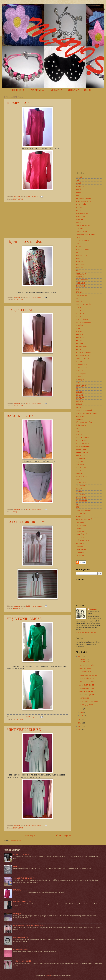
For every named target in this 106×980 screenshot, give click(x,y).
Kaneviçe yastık (81, 374)
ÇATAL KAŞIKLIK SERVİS (28, 522)
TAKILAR (79, 489)
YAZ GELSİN (80, 537)
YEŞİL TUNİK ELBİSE (24, 619)
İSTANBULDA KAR (82, 359)
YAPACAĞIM (80, 522)
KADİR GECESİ (81, 368)
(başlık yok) (17, 914)
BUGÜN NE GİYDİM (83, 226)
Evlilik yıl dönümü (82, 295)
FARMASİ (79, 301)
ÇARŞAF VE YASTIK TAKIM (85, 235)
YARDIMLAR (80, 531)
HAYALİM (79, 340)
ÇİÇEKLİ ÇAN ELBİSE (24, 242)
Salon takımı (80, 465)
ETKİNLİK (79, 292)
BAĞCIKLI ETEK (20, 416)
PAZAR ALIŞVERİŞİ (82, 437)
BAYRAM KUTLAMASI (83, 198)
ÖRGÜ (78, 428)
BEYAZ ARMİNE (81, 204)
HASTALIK (79, 334)
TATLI (78, 507)
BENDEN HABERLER (83, 201)
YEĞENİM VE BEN (82, 540)
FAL (77, 298)
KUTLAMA (79, 407)
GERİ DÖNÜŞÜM (82, 319)
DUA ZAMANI (80, 277)
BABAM (78, 192)
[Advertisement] (38, 220)
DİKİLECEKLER (81, 256)
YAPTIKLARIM (81, 525)
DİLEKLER (79, 268)
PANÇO (78, 431)
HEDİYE (78, 350)
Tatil (77, 504)
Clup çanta (79, 228)
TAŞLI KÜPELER (82, 501)
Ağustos (83, 659)
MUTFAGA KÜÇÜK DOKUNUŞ (86, 413)
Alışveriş (79, 183)
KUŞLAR (79, 404)
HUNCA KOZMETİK (82, 356)
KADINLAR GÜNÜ (82, 365)
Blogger (48, 975)
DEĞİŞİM (79, 247)
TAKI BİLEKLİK (81, 483)
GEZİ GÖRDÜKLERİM (83, 322)
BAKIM (78, 195)
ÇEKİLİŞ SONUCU (82, 241)
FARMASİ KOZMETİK (83, 304)
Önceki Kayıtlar (64, 835)
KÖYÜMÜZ (79, 395)
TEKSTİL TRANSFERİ (83, 510)
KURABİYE (79, 401)
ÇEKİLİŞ (79, 238)
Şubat (82, 712)
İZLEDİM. (79, 362)
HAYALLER (79, 344)
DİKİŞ (15, 512)
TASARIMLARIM (81, 498)
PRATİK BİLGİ (81, 456)
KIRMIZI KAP (18, 103)
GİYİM (78, 328)
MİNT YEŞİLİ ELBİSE (24, 729)
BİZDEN (78, 210)
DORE (78, 271)
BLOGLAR (79, 219)
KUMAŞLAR (80, 398)
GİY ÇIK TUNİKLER (86, 692)
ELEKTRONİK (81, 286)
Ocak (82, 715)
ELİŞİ (78, 289)
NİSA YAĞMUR (81, 416)
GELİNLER (79, 316)
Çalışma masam (81, 231)
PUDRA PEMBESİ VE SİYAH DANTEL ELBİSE (29, 925)
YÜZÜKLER (80, 555)
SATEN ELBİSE (81, 468)
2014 (80, 720)
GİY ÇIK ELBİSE (20, 310)
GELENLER (80, 313)
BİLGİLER (79, 207)
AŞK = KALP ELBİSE (87, 685)
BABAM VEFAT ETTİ (20, 937)
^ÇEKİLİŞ (79, 177)
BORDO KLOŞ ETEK (21, 949)
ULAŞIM (78, 516)
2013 (77, 180)
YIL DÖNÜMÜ (80, 552)
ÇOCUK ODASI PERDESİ (22, 961)
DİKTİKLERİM (17, 90)
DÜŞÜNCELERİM (82, 280)
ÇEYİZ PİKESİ (84, 698)
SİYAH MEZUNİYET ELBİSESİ (24, 902)
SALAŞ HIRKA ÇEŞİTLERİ (89, 701)
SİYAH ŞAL (80, 480)
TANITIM (79, 492)
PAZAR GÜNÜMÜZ (82, 443)
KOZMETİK (80, 392)
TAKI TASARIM (81, 486)
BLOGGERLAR (81, 216)
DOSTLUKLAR (81, 274)
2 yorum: (35, 197)
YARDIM (79, 528)
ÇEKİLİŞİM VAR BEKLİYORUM (24, 878)
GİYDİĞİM (79, 325)
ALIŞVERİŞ (56, 90)
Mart (82, 709)
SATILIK (78, 471)
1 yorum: (35, 717)
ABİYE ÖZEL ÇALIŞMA (87, 695)
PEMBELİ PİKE (81, 450)
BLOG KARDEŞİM (82, 213)
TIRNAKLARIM (81, 513)
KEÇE (78, 383)
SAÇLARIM (80, 462)
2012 (80, 726)
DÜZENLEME (80, 283)
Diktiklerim (79, 262)
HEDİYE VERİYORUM (83, 353)
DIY (77, 253)
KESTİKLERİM (81, 386)
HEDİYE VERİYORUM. (21, 854)
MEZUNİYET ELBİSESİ (84, 410)
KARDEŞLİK (80, 380)
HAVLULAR (80, 338)
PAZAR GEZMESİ (82, 440)
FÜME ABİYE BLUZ (20, 866)
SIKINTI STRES (81, 477)
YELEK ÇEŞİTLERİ (86, 705)
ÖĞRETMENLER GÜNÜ (84, 422)
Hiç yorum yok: (37, 297)
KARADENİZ (80, 377)
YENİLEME (79, 546)
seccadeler (79, 474)
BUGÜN (78, 222)
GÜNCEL (79, 331)
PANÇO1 (79, 434)
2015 (80, 656)
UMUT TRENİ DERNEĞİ (84, 519)
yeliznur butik (80, 543)
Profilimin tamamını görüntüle (86, 632)
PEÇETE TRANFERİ (83, 446)
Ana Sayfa (30, 835)
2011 (80, 730)
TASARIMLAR (38, 90)
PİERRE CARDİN (82, 453)
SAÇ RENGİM (81, 459)
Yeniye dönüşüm (81, 549)
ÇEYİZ (78, 244)
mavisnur (93, 609)
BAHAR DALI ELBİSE (87, 688)
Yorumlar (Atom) (15, 840)
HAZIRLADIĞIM (81, 347)
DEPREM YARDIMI (82, 250)
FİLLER (78, 310)
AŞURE (78, 189)
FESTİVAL (79, 307)
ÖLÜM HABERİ (81, 425)
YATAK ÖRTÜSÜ (81, 534)
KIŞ (77, 389)
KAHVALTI (79, 371)
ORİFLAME (80, 419)
